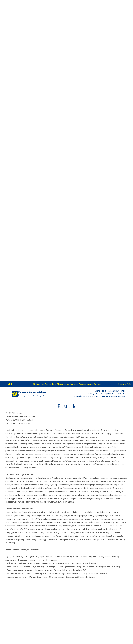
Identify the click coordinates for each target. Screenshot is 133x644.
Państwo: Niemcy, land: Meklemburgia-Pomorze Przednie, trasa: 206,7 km (68, 384)
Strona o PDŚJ (125, 384)
